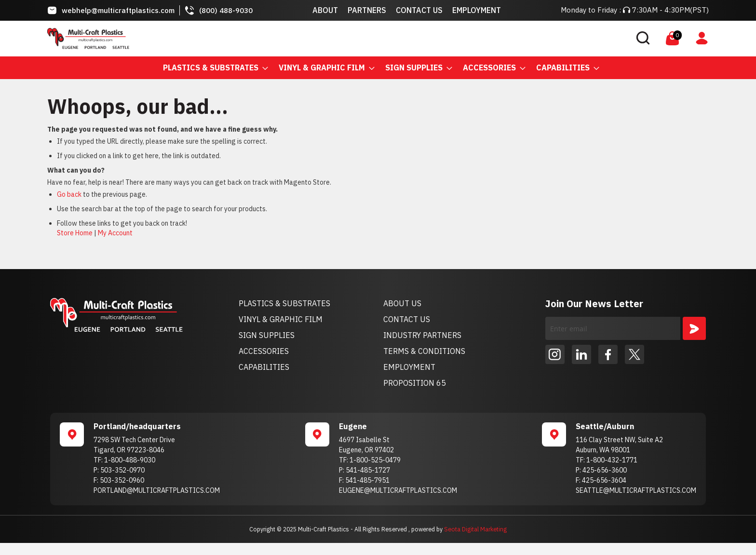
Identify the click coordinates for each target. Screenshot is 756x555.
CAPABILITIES (264, 367)
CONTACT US (407, 319)
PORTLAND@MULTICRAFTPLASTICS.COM (157, 490)
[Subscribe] (694, 328)
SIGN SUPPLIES (267, 335)
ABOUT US (402, 303)
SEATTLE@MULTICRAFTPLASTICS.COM (636, 490)
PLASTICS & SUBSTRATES (284, 303)
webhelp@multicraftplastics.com (118, 10)
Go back (69, 194)
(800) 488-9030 (226, 10)
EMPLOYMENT (409, 367)
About (325, 10)
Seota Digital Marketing (475, 529)
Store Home (75, 233)
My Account (115, 233)
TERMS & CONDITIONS (424, 351)
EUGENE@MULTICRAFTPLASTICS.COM (398, 490)
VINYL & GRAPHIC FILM (281, 319)
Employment (477, 10)
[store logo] (88, 39)
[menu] (378, 68)
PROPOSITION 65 (415, 383)
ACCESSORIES (264, 351)
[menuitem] (213, 68)
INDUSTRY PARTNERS (422, 335)
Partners (367, 10)
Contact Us (419, 10)
